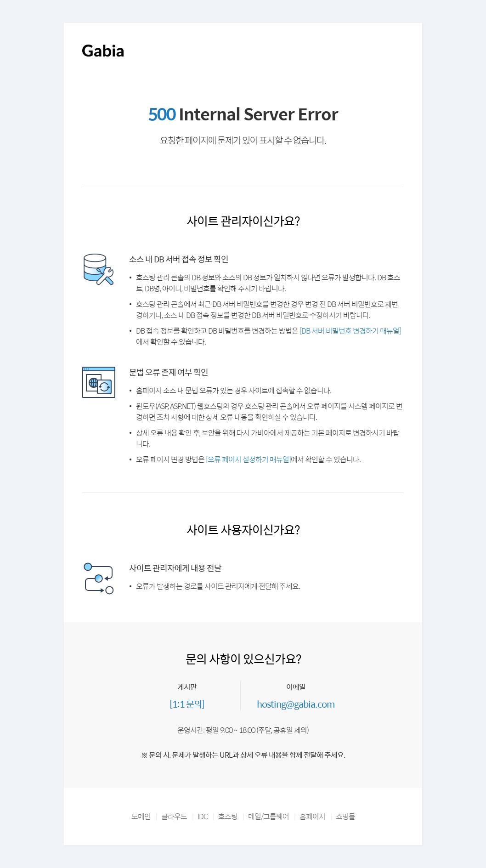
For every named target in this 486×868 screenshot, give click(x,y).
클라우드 (174, 816)
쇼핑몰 (345, 816)
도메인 (141, 816)
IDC (203, 816)
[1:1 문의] (187, 704)
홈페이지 (312, 816)
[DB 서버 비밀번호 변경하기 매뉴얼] (350, 331)
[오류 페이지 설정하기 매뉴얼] (248, 459)
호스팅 (228, 816)
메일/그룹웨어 (268, 816)
